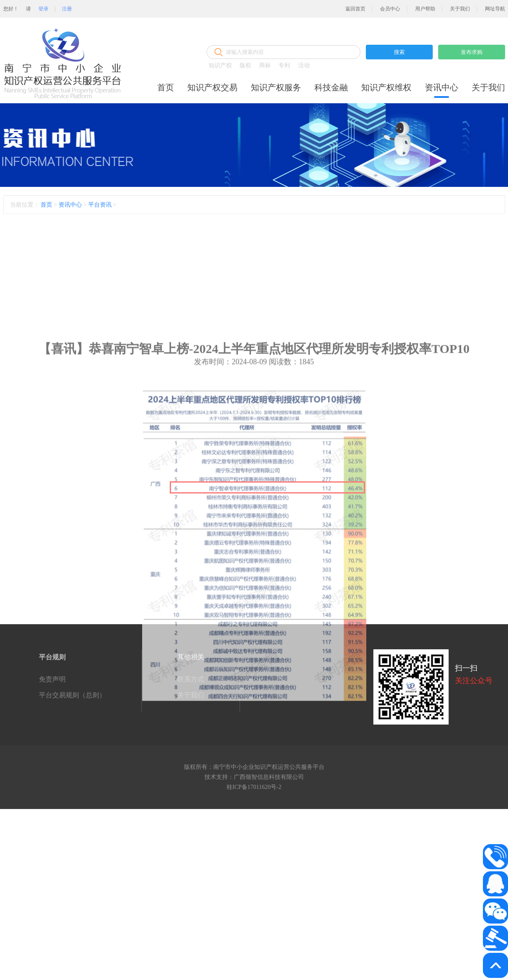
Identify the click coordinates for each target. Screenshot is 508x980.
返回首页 (355, 9)
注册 (67, 9)
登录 (43, 9)
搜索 (399, 52)
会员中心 (390, 9)
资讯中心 (442, 88)
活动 (304, 65)
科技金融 (331, 88)
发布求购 (472, 52)
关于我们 (460, 9)
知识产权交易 (212, 88)
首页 (166, 88)
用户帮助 (425, 9)
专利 (284, 65)
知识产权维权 (386, 88)
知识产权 (220, 65)
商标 (265, 65)
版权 (245, 65)
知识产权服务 (276, 88)
